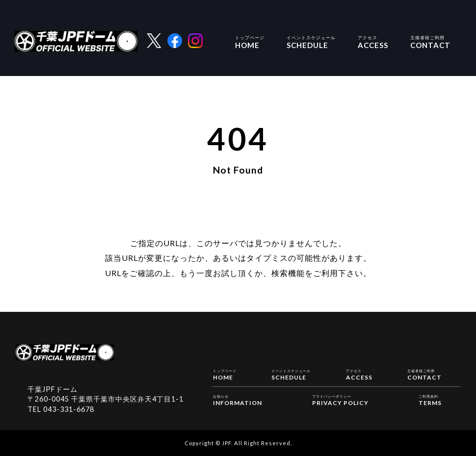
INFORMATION (238, 400)
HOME (250, 41)
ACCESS (373, 41)
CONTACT (430, 41)
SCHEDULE (311, 41)
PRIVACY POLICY (340, 400)
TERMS (430, 400)
